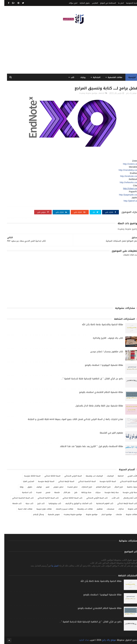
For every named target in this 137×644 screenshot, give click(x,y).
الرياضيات (106, 476)
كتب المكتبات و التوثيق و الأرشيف (74, 503)
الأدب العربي (128, 476)
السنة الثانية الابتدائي (124, 481)
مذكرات (117, 509)
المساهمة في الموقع (104, 3)
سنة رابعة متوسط (107, 492)
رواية (17, 487)
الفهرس (91, 3)
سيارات (94, 492)
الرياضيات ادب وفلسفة (90, 476)
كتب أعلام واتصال (126, 498)
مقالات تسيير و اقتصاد (60, 509)
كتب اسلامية (23, 492)
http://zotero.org (127, 164)
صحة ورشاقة (82, 492)
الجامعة (97, 93)
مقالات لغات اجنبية (21, 509)
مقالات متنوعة (127, 514)
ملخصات (114, 514)
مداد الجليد (80, 640)
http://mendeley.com (124, 170)
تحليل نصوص (54, 487)
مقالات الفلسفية (111, 77)
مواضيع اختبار (102, 514)
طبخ (71, 492)
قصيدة (34, 492)
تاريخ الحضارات (82, 487)
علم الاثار (63, 492)
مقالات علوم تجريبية (40, 509)
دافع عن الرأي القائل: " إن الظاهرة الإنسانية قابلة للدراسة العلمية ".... (88, 379)
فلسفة (53, 492)
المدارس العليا (24, 481)
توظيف (35, 487)
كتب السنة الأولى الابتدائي (93, 498)
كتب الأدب (111, 498)
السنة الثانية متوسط (103, 481)
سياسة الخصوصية (128, 3)
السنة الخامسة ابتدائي (83, 481)
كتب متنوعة (128, 509)
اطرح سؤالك (69, 3)
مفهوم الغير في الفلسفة (107, 433)
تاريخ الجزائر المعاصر (99, 487)
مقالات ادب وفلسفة (81, 509)
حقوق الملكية (80, 3)
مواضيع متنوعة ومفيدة (84, 93)
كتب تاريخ (37, 503)
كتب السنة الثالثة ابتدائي (68, 498)
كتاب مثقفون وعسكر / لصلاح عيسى (102, 352)
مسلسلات (106, 509)
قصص (44, 492)
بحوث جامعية (128, 487)
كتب (68, 77)
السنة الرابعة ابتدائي (62, 481)
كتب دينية (25, 503)
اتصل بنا (117, 3)
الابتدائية (92, 77)
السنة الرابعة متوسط (42, 481)
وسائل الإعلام (34, 514)
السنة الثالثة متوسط (28, 476)
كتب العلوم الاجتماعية (100, 503)
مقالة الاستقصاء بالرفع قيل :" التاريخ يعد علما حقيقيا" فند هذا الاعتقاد (87, 446)
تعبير (43, 487)
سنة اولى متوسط (126, 492)
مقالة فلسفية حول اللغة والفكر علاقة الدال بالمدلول (95, 406)
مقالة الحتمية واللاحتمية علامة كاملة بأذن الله (98, 325)
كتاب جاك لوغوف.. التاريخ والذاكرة (104, 338)
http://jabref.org (127, 201)
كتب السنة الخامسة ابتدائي (19, 498)
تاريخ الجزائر (114, 487)
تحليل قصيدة (68, 487)
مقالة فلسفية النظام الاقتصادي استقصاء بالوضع (97, 392)
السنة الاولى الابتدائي (69, 476)
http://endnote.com (125, 176)
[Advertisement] (68, 48)
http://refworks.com (125, 182)
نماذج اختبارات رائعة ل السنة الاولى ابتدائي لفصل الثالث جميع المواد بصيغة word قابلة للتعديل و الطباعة (71, 419)
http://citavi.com (126, 188)
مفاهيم (95, 509)
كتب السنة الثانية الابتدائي (44, 498)
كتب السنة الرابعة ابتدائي (123, 503)
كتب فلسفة (13, 503)
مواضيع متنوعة (87, 514)
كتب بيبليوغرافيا (51, 503)
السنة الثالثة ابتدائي (48, 476)
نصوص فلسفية (49, 514)
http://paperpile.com (125, 195)
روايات (79, 77)
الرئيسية (128, 77)
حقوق (26, 487)
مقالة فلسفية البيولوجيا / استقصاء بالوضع (100, 365)
